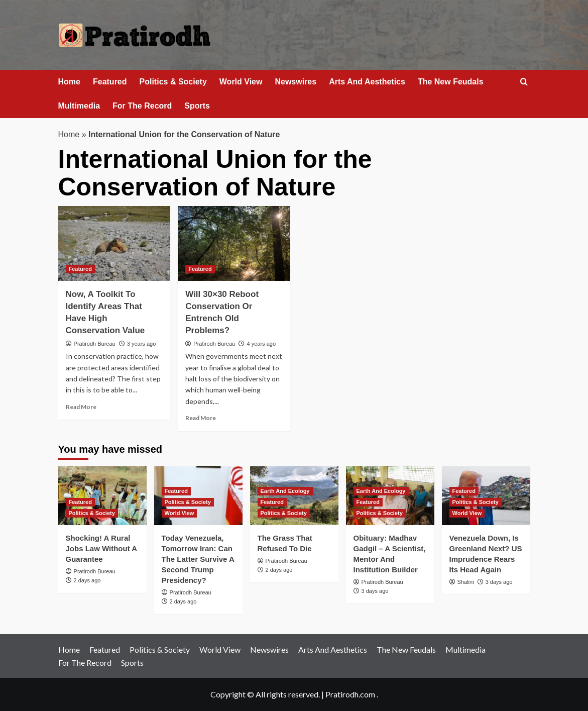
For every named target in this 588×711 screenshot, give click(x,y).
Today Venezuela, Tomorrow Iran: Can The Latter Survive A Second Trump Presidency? (198, 559)
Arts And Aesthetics (367, 82)
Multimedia (79, 106)
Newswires (296, 82)
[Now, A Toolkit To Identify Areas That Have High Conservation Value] (114, 243)
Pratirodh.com (350, 694)
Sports (197, 106)
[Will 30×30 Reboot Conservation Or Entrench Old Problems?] (234, 243)
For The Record (142, 106)
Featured (110, 82)
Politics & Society (173, 82)
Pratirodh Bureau (95, 344)
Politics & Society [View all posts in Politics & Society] (92, 513)
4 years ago (261, 344)
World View (241, 82)
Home (69, 82)
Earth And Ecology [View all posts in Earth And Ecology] (285, 491)
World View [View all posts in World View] (180, 513)
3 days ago (375, 591)
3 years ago (141, 344)
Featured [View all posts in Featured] (80, 269)
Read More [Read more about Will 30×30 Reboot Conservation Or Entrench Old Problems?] (201, 418)
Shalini (466, 582)
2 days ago (87, 580)
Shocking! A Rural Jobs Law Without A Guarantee (101, 548)
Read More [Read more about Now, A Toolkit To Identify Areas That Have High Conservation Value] (81, 407)
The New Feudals (451, 82)
